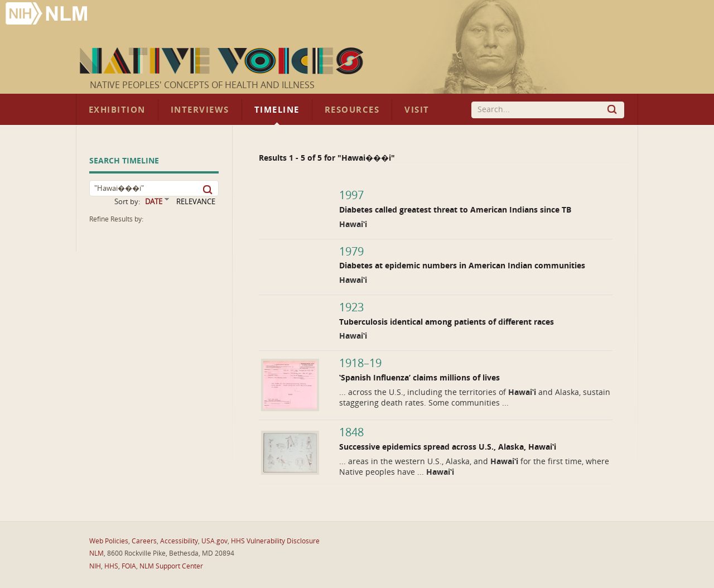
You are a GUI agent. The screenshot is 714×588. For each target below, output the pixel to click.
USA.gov (214, 541)
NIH (95, 566)
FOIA (129, 566)
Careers (144, 541)
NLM (97, 553)
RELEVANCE (196, 202)
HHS (111, 566)
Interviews (200, 110)
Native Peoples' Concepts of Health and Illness (202, 85)
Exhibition (117, 110)
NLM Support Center (171, 566)
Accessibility (179, 541)
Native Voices (223, 61)
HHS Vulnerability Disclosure (275, 541)
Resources (352, 110)
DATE (154, 202)
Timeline (277, 110)
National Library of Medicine (47, 15)
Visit (417, 110)
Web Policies (109, 541)
